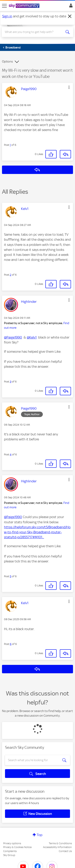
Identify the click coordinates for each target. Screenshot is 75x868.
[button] (69, 87)
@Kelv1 (32, 337)
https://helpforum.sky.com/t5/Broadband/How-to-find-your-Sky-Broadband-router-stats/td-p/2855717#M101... (37, 532)
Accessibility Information (57, 847)
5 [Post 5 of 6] (10, 576)
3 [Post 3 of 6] (10, 382)
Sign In (70, 7)
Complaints (10, 851)
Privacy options (12, 843)
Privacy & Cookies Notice (17, 847)
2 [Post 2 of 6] (10, 275)
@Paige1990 (13, 337)
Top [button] (40, 835)
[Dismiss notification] (70, 16)
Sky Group (9, 855)
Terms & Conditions (60, 843)
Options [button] (7, 62)
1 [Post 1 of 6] (10, 145)
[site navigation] (4, 6)
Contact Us (65, 851)
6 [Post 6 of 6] (11, 644)
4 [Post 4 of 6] (11, 454)
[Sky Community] (25, 6)
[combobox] (34, 32)
